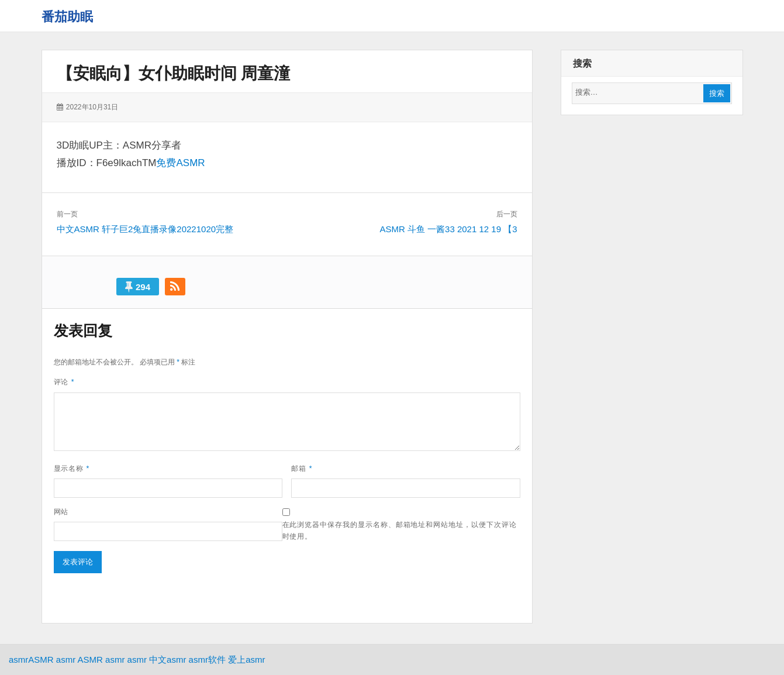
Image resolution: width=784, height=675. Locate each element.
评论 (64, 382)
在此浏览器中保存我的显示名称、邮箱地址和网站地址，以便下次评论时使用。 (400, 531)
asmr (18, 659)
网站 (61, 512)
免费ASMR (180, 163)
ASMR (41, 659)
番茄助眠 (67, 17)
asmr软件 (207, 659)
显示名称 (72, 469)
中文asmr (167, 659)
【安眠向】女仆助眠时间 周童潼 (174, 73)
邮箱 (302, 469)
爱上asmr (246, 659)
